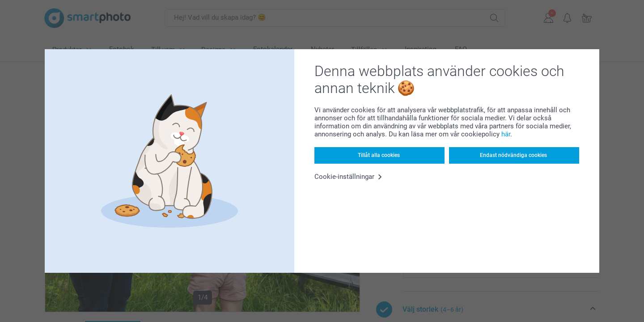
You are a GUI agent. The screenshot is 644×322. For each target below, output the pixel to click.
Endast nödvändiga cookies (513, 155)
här (506, 134)
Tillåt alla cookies (379, 155)
